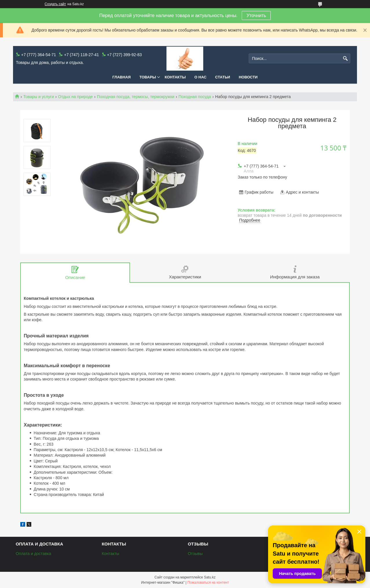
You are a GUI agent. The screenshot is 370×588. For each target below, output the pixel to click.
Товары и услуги (39, 97)
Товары (148, 77)
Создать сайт (55, 4)
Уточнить (256, 15)
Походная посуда (195, 97)
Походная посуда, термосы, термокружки (136, 97)
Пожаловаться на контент (208, 583)
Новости (248, 77)
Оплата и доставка (33, 554)
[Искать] (345, 59)
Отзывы (195, 554)
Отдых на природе (76, 97)
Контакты (175, 77)
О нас (201, 77)
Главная (121, 77)
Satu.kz (210, 577)
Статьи (223, 77)
